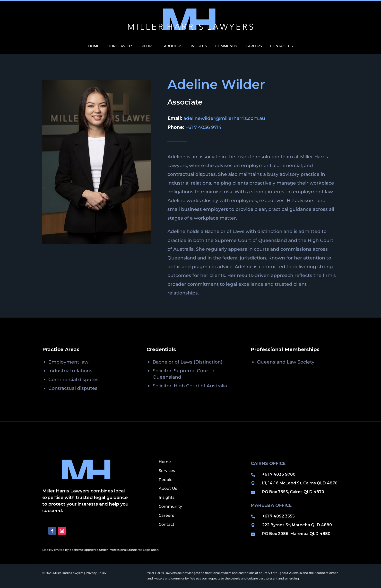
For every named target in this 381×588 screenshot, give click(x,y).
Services (167, 471)
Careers (254, 46)
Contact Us (281, 46)
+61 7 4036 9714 (204, 127)
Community (226, 46)
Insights (199, 46)
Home (94, 46)
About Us (173, 46)
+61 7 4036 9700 (279, 474)
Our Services (120, 46)
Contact (167, 524)
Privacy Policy (96, 573)
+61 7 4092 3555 (278, 516)
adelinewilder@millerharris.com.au (224, 118)
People (149, 46)
